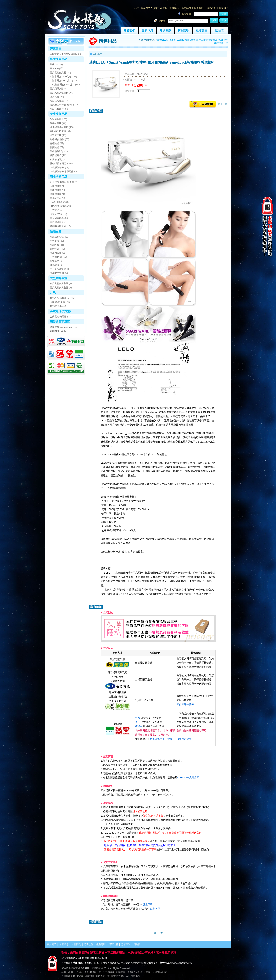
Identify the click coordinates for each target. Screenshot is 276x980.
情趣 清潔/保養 (57, 302)
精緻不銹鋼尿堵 (58, 226)
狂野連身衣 (56, 249)
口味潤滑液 (56, 190)
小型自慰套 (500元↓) (60, 77)
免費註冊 (186, 8)
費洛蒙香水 (56, 198)
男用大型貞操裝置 (59, 288)
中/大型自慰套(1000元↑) (62, 85)
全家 (137, 718)
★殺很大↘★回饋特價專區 (64, 54)
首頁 (141, 40)
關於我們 (129, 31)
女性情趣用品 (58, 114)
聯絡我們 (223, 8)
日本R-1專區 (56, 69)
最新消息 (147, 31)
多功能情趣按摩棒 (59, 127)
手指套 (53, 210)
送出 (224, 14)
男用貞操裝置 (57, 222)
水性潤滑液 (56, 186)
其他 (53, 293)
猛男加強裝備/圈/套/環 (61, 105)
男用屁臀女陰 (57, 89)
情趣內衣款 (56, 253)
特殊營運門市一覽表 (161, 739)
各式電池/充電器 (60, 311)
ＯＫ (137, 722)
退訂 (224, 20)
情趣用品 (150, 40)
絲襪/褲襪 (55, 265)
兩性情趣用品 (58, 177)
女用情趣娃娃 (57, 159)
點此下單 (148, 904)
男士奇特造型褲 (58, 269)
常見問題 (165, 31)
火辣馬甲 (54, 261)
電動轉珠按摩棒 (58, 131)
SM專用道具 (56, 202)
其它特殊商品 (57, 306)
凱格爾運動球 (57, 151)
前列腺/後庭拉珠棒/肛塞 (62, 182)
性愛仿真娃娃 (57, 101)
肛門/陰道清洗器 (58, 206)
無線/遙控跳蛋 (57, 139)
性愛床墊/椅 (56, 214)
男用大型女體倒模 (59, 93)
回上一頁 (223, 104)
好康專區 (56, 49)
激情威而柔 (56, 155)
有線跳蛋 (54, 143)
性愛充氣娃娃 (57, 109)
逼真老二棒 (56, 135)
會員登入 (174, 8)
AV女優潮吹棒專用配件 (62, 172)
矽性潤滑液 (56, 194)
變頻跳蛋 (54, 147)
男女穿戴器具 (57, 218)
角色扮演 (54, 241)
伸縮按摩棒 (56, 123)
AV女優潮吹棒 (57, 168)
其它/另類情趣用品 (59, 298)
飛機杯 (53, 65)
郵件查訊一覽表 (185, 704)
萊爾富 (139, 726)
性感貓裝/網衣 (57, 237)
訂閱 (214, 20)
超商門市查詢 (184, 739)
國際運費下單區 (60, 322)
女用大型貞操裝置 (59, 284)
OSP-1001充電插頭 (188, 778)
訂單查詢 (199, 8)
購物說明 (183, 31)
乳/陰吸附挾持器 (58, 163)
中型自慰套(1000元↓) (61, 81)
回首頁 (220, 31)
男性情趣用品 (58, 59)
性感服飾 (56, 231)
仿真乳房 (54, 97)
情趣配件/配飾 (57, 273)
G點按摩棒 (55, 119)
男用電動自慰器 (58, 73)
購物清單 (211, 8)
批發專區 (201, 31)
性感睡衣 (54, 245)
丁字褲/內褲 (56, 257)
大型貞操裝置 (58, 278)
